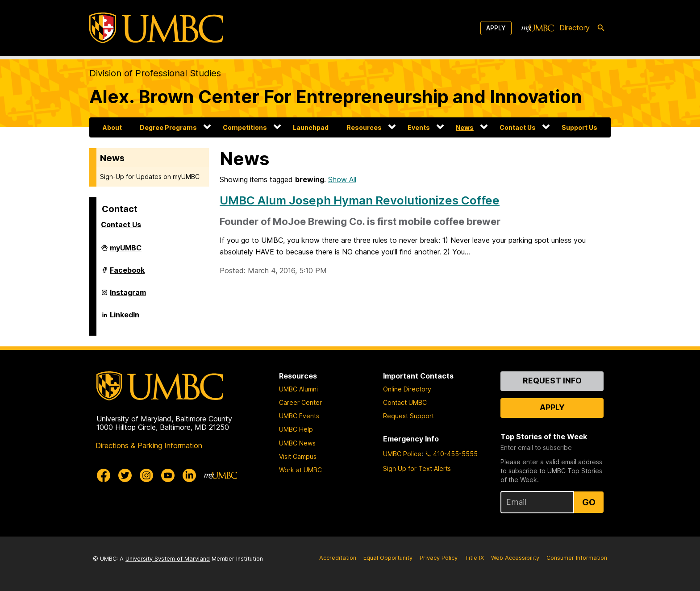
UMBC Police (402, 454)
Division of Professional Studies (155, 73)
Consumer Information (577, 558)
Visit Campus (298, 456)
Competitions (245, 127)
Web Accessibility (515, 558)
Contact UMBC (405, 402)
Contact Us (518, 127)
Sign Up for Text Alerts (417, 468)
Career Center (300, 402)
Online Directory (407, 389)
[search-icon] (601, 28)
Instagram (128, 296)
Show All (342, 179)
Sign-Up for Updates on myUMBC (150, 177)
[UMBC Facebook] (104, 475)
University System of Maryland (168, 559)
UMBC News (297, 443)
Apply (496, 28)
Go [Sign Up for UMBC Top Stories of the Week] (589, 502)
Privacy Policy (439, 558)
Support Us (579, 127)
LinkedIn (125, 318)
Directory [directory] (575, 28)
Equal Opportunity (388, 558)
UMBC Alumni (298, 389)
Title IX (474, 558)
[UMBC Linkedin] (189, 475)
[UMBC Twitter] (125, 475)
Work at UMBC (300, 470)
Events (419, 127)
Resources (364, 127)
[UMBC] (156, 28)
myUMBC (126, 251)
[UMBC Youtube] (168, 475)
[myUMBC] (537, 28)
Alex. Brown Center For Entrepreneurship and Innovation (336, 97)
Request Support (408, 416)
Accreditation (338, 558)
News (465, 127)
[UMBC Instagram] (146, 475)
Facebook (127, 274)
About (112, 127)
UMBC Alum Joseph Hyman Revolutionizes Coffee (360, 200)
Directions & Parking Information (149, 445)
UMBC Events (299, 416)
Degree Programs (168, 127)
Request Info (552, 381)
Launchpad (311, 127)
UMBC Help (296, 429)
